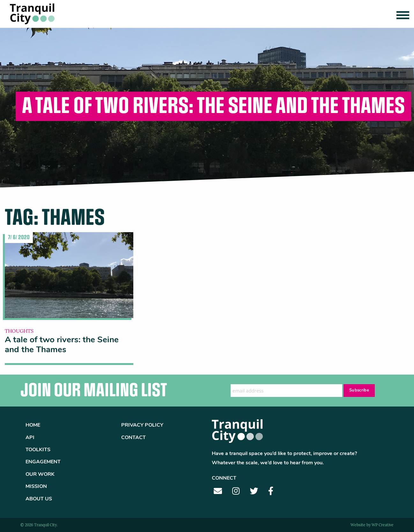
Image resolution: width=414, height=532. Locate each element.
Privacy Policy (142, 425)
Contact (133, 438)
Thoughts (19, 331)
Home (33, 425)
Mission (36, 487)
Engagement (43, 462)
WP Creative (383, 525)
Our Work (40, 475)
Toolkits (38, 450)
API (30, 438)
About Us (39, 499)
